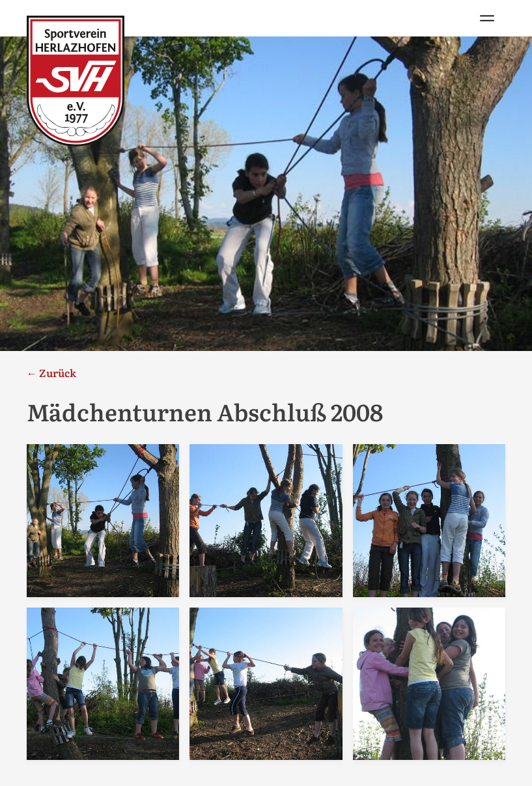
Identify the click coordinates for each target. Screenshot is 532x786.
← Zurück (51, 372)
